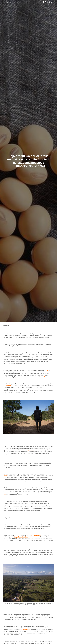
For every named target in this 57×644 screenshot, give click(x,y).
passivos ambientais (36, 535)
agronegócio (9, 386)
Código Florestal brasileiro (21, 537)
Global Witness (26, 630)
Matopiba (47, 377)
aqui (43, 481)
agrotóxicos (31, 450)
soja (48, 370)
